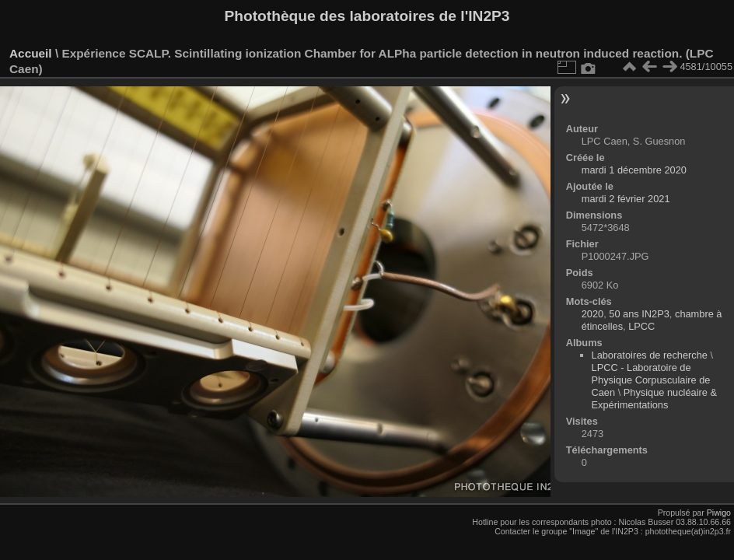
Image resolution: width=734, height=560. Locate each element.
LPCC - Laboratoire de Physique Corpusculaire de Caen (651, 380)
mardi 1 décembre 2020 (634, 170)
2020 (592, 314)
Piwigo (719, 513)
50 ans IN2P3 (639, 314)
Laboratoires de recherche (650, 355)
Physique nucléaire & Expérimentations (655, 399)
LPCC (641, 326)
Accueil (31, 53)
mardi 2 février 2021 (626, 199)
